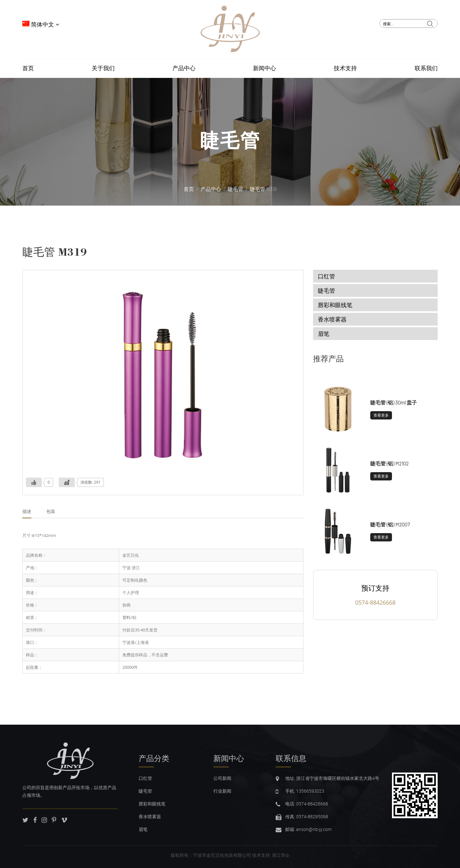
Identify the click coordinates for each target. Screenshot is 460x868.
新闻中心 (264, 68)
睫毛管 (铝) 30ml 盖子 (394, 402)
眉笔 (324, 334)
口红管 (326, 276)
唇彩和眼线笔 (335, 305)
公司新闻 (222, 778)
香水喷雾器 (332, 319)
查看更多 (381, 415)
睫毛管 (230, 140)
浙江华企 (281, 855)
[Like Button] (34, 482)
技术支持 (345, 68)
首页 (28, 68)
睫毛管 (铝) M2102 (389, 463)
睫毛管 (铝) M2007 (390, 524)
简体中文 (41, 25)
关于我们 (103, 68)
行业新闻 (222, 791)
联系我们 (426, 68)
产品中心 (184, 68)
